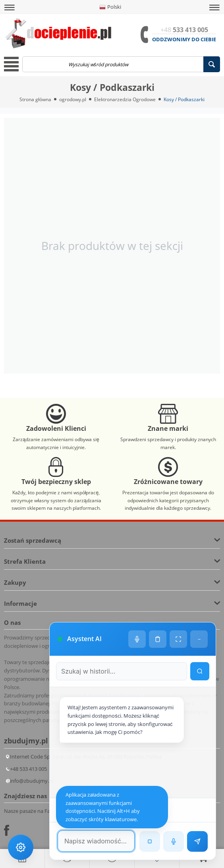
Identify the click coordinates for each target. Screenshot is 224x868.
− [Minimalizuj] (199, 639)
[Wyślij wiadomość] (197, 841)
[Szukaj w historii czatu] (122, 671)
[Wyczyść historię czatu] (158, 639)
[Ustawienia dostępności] (21, 847)
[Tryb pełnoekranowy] (178, 639)
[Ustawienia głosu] (137, 639)
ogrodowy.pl (73, 99)
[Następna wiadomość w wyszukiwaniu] (147, 810)
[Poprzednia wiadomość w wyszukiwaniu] (119, 810)
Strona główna (35, 99)
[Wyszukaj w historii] (200, 671)
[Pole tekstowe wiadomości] (96, 841)
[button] (10, 8)
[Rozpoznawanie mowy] (174, 841)
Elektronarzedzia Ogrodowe (125, 99)
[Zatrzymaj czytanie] (150, 841)
